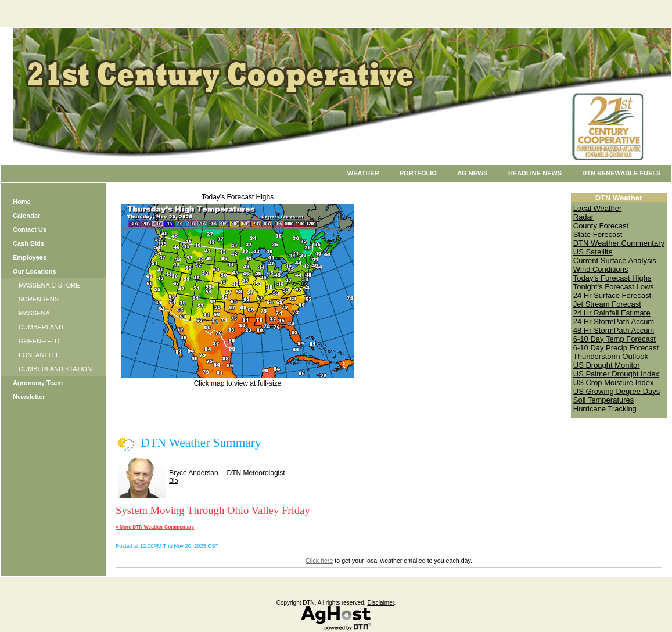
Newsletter (29, 397)
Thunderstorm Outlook (611, 356)
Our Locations (35, 271)
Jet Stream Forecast (607, 304)
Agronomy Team (38, 383)
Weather (363, 173)
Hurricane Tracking (605, 409)
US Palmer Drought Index (616, 374)
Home (22, 202)
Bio (173, 480)
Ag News (472, 173)
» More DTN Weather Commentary (155, 527)
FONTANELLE (39, 355)
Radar (583, 217)
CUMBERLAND (41, 327)
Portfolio (418, 173)
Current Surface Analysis (615, 261)
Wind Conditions (601, 269)
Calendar (26, 216)
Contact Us (30, 229)
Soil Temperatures (604, 400)
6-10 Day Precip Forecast (616, 348)
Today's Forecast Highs (238, 197)
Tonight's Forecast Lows (614, 287)
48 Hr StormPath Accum (614, 330)
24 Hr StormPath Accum (614, 322)
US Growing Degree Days (617, 391)
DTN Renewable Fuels (621, 173)
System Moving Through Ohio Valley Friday (213, 510)
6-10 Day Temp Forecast (614, 339)
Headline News (535, 173)
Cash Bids (28, 243)
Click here (319, 561)
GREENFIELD (39, 341)
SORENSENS (39, 299)
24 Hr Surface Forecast (612, 295)
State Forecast (598, 234)
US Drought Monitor (607, 365)
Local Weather (598, 208)
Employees (30, 257)
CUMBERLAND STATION (55, 369)
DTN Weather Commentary (619, 243)
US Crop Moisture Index (614, 383)
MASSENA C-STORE (49, 285)
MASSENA (34, 313)
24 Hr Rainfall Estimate (612, 313)
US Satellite (593, 252)
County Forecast (601, 226)
